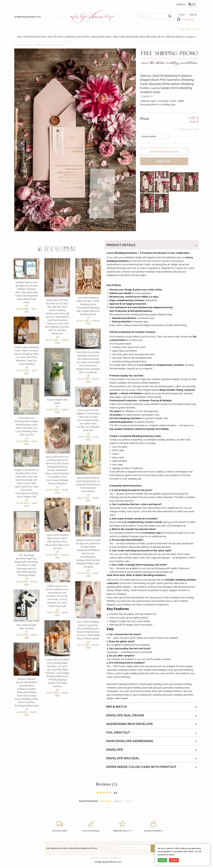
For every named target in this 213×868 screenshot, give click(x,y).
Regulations (116, 858)
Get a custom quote (164, 151)
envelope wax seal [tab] (123, 758)
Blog (181, 29)
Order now (164, 161)
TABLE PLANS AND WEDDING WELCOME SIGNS (134, 37)
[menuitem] (20, 37)
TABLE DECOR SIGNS (101, 37)
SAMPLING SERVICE (175, 37)
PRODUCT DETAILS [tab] (121, 245)
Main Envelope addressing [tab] (130, 741)
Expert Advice (192, 29)
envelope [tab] (115, 750)
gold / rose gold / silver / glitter (51, 45)
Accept (162, 860)
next (131, 145)
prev (19, 145)
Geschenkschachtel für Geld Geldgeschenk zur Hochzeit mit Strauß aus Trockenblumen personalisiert (88, 485)
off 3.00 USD (22, 711)
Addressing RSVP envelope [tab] (130, 724)
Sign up (193, 15)
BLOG (161, 37)
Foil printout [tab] (118, 733)
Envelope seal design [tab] (125, 715)
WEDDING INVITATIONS (35, 37)
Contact (105, 858)
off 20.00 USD (22, 307)
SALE (20, 37)
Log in (182, 15)
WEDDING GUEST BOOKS (77, 37)
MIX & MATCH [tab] (117, 707)
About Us (96, 858)
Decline (174, 860)
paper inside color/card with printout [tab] (141, 767)
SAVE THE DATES (56, 37)
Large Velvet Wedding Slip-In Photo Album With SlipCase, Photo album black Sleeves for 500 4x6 (57, 542)
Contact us (191, 37)
